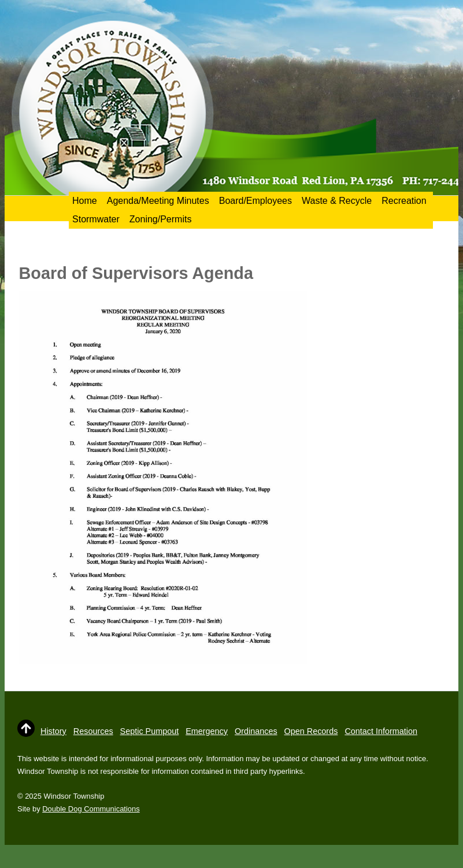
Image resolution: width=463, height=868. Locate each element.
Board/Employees (255, 201)
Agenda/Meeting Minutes (158, 201)
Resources (93, 731)
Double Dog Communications (91, 809)
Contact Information (381, 731)
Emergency (207, 731)
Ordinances (256, 731)
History (53, 731)
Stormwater (96, 219)
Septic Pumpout (150, 731)
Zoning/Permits (161, 219)
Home (85, 201)
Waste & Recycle (337, 201)
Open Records (311, 731)
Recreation (404, 201)
